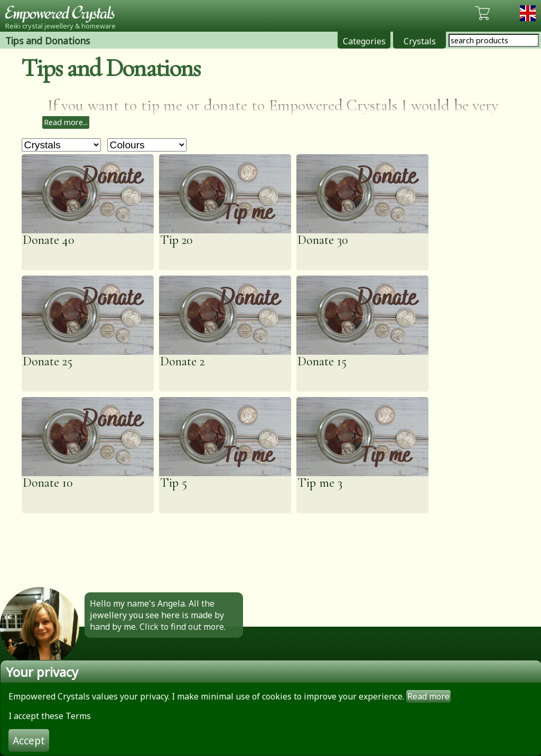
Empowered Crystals (63, 13)
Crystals (420, 41)
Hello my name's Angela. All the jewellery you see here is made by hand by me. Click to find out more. (158, 615)
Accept (29, 740)
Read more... (66, 122)
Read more (428, 696)
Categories (364, 41)
